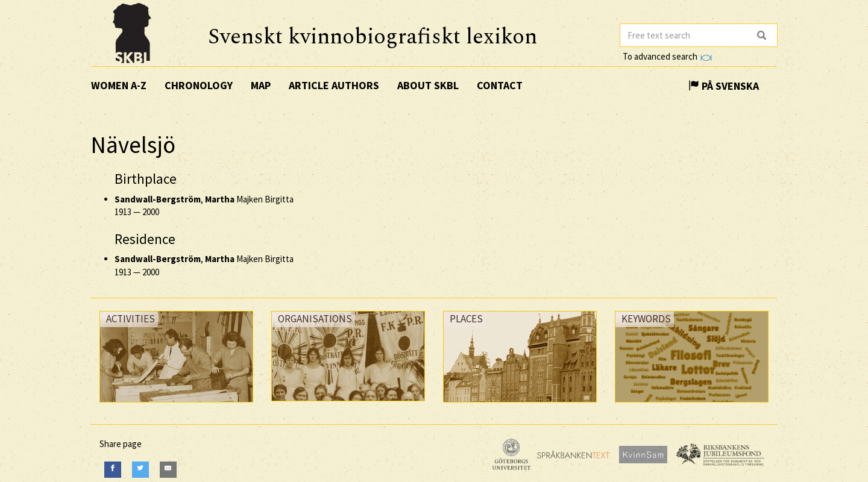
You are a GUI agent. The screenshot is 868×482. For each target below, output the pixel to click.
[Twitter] (140, 470)
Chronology (199, 85)
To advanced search (667, 56)
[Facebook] (113, 470)
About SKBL (428, 85)
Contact (500, 85)
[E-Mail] (168, 470)
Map (261, 85)
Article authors (334, 85)
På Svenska (724, 86)
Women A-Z (119, 85)
